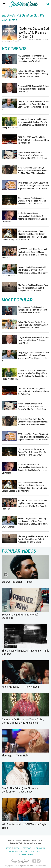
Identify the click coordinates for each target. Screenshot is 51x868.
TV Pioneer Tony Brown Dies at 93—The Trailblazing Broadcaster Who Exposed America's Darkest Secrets (33, 186)
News (17, 848)
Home (8, 848)
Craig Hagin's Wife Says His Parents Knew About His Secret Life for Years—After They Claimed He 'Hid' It (26, 105)
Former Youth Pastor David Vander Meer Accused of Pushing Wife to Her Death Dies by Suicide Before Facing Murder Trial (25, 123)
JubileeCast (20, 861)
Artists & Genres (34, 851)
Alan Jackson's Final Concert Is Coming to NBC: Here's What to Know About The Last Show (32, 201)
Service (18, 840)
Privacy (35, 840)
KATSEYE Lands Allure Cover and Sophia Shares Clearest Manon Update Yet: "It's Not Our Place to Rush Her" (24, 253)
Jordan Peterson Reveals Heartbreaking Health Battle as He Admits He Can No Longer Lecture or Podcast (24, 217)
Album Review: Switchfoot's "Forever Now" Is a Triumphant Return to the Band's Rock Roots (33, 155)
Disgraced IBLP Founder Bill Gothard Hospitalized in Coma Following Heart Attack (34, 89)
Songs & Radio (25, 854)
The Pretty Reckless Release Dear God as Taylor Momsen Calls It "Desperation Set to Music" (33, 288)
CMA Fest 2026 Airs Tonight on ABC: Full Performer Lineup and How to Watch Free (33, 140)
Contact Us (28, 843)
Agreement (27, 840)
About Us (11, 840)
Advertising (37, 843)
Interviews (40, 848)
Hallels (24, 4)
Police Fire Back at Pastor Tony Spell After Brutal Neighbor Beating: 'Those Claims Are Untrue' (33, 74)
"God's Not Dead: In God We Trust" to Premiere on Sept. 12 (34, 32)
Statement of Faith (16, 843)
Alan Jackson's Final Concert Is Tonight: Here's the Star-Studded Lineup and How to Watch (32, 58)
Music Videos (15, 851)
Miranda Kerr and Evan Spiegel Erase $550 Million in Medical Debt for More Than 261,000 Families (33, 170)
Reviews (27, 848)
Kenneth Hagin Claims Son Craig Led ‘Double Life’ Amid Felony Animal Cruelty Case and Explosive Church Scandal (25, 271)
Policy (41, 840)
